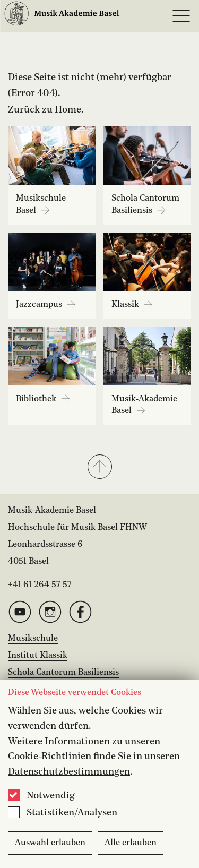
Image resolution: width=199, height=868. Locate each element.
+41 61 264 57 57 (40, 585)
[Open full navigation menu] (181, 16)
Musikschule (33, 639)
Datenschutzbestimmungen (69, 772)
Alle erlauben (131, 843)
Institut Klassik (38, 656)
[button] (99, 468)
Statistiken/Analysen (72, 813)
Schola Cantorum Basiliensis (63, 673)
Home (68, 110)
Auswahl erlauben (50, 843)
